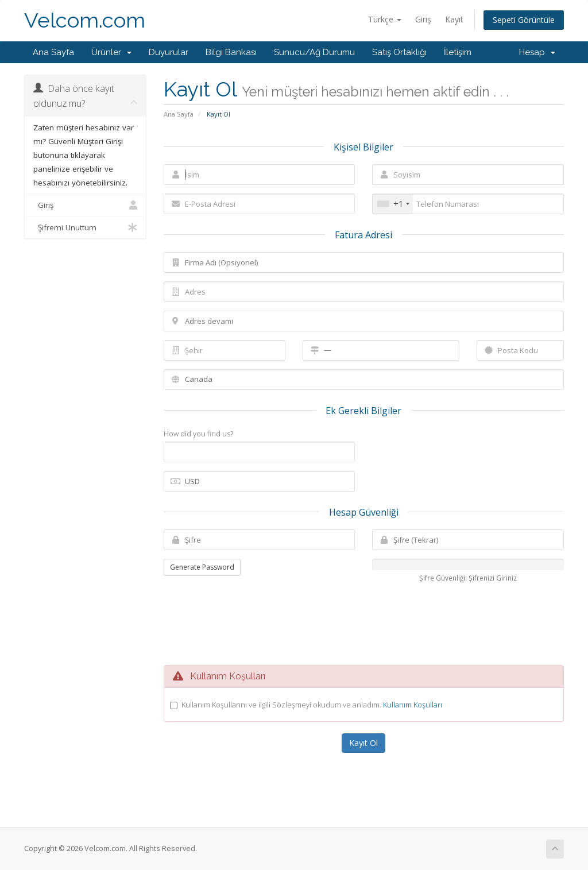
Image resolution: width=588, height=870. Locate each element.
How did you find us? (198, 434)
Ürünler (111, 52)
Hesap (537, 52)
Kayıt (454, 19)
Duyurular (169, 52)
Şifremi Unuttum (85, 227)
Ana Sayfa (53, 52)
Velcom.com (85, 20)
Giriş (423, 19)
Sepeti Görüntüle (524, 20)
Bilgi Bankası (231, 52)
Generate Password (202, 567)
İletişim (458, 52)
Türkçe (385, 19)
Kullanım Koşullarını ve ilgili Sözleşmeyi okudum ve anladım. (312, 705)
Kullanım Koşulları (413, 705)
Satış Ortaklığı (399, 52)
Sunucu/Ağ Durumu (314, 52)
